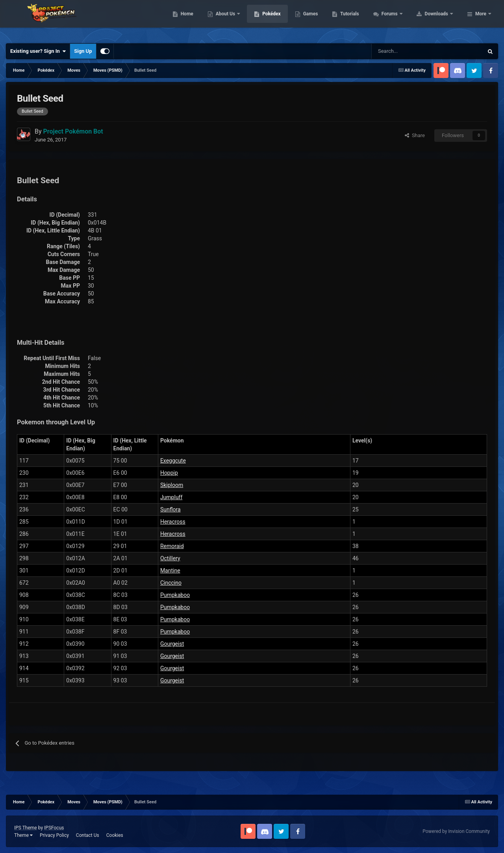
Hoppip (169, 473)
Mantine (170, 571)
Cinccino (171, 583)
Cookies (115, 835)
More (481, 20)
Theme (23, 835)
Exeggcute (173, 461)
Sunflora (170, 509)
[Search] (399, 51)
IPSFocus (54, 828)
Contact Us (88, 835)
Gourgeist (172, 644)
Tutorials (400, 20)
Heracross (173, 522)
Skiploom (172, 485)
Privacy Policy (54, 835)
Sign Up (83, 51)
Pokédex (322, 20)
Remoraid (172, 546)
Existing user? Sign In (38, 51)
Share (415, 135)
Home (237, 20)
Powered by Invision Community (456, 831)
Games (360, 20)
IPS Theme (26, 828)
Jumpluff (171, 497)
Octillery (170, 558)
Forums (440, 20)
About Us (276, 20)
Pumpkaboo (175, 595)
